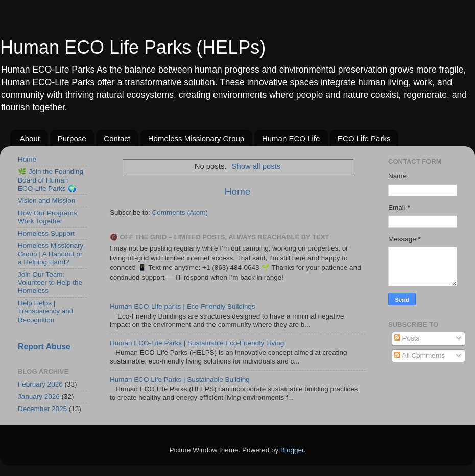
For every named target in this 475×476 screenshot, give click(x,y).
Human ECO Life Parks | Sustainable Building (180, 380)
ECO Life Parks (364, 138)
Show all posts (256, 166)
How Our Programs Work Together (47, 217)
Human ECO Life (291, 138)
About (30, 138)
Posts (407, 338)
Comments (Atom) (180, 212)
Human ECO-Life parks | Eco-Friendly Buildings (183, 307)
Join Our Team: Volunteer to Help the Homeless (50, 282)
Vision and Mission (46, 201)
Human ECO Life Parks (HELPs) (133, 47)
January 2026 (39, 396)
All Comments (420, 356)
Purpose (72, 138)
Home (237, 191)
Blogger (292, 450)
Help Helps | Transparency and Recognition (45, 311)
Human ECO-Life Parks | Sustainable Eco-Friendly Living (197, 343)
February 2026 (40, 384)
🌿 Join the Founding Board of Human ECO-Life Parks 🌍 (51, 180)
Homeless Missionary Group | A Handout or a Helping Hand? (51, 254)
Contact (117, 138)
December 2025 (42, 409)
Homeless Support (46, 233)
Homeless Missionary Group (196, 138)
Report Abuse (44, 346)
